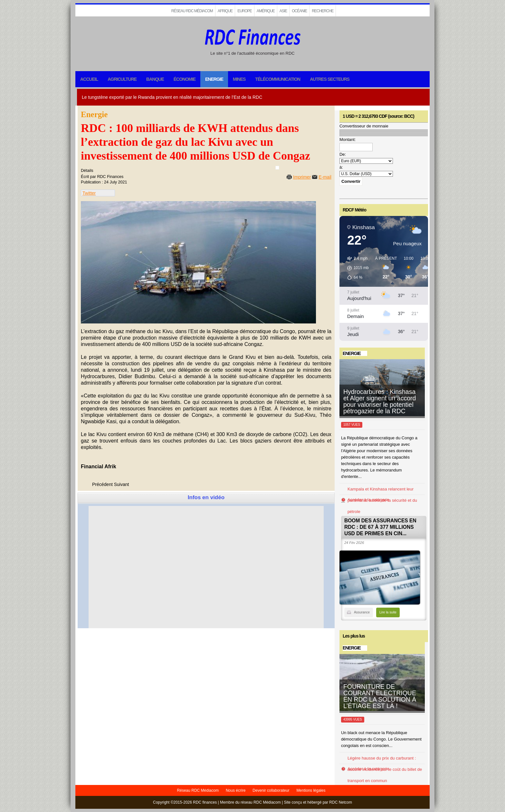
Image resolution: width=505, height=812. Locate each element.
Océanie (299, 11)
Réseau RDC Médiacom (192, 11)
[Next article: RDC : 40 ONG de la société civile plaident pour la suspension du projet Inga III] (122, 484)
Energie (214, 79)
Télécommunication (278, 79)
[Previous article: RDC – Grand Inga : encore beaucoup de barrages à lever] (102, 484)
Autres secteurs (330, 79)
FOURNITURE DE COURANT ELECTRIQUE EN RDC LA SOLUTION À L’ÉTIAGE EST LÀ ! (380, 696)
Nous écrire (236, 790)
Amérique (266, 11)
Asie (283, 11)
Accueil (89, 79)
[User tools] (277, 168)
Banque (155, 79)
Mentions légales (311, 790)
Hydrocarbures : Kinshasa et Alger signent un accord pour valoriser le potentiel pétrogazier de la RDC (380, 401)
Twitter (89, 193)
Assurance (362, 612)
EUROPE (245, 11)
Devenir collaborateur (271, 790)
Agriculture (122, 79)
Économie (185, 79)
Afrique (225, 11)
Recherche (323, 11)
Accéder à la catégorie (368, 500)
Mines (239, 79)
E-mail (325, 177)
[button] (356, 268)
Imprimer (302, 177)
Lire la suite (388, 612)
